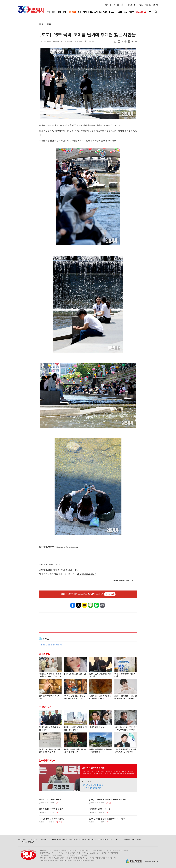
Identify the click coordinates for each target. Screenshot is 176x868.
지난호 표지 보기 (28, 842)
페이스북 (114, 5)
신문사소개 (22, 839)
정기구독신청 (139, 5)
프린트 (126, 41)
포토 (41, 24)
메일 (122, 41)
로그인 (156, 5)
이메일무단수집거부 (105, 839)
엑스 (79, 605)
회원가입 (148, 5)
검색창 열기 (156, 12)
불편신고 (44, 839)
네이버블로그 (118, 5)
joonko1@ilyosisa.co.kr (50, 564)
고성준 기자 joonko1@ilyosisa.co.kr (51, 41)
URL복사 (115, 41)
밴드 (102, 605)
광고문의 (34, 839)
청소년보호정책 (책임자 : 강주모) (81, 839)
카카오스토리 (110, 5)
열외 (122, 5)
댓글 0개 (91, 41)
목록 (119, 41)
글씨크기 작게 (136, 41)
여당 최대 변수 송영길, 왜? (92, 788)
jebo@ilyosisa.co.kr (86, 574)
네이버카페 (96, 605)
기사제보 (129, 5)
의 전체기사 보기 (124, 580)
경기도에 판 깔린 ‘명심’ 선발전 (93, 785)
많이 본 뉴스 (44, 654)
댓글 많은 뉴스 (45, 707)
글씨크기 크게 (132, 41)
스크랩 (129, 41)
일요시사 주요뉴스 (47, 761)
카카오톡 (85, 605)
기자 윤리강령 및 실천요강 (133, 839)
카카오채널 (106, 5)
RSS (118, 839)
